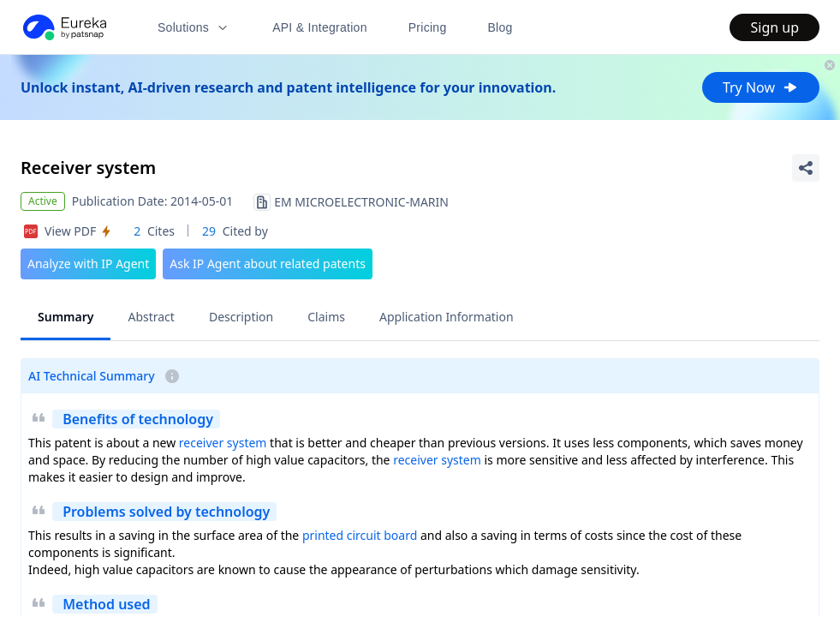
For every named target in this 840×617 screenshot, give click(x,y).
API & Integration (320, 27)
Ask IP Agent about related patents (268, 264)
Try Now (761, 87)
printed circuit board (360, 535)
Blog (500, 27)
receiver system (223, 443)
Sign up (774, 27)
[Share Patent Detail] (806, 168)
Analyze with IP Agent (88, 264)
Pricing (428, 27)
